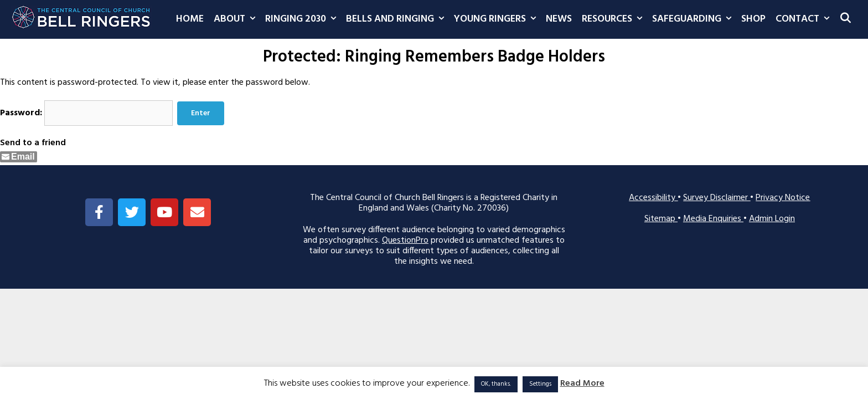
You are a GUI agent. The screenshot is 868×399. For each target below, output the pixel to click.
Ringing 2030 (303, 19)
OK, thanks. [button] (496, 384)
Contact (805, 19)
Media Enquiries (713, 219)
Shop (753, 19)
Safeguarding (694, 19)
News (559, 19)
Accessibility (653, 198)
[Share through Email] (19, 157)
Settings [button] (540, 384)
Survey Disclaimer (717, 198)
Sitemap (661, 219)
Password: (86, 113)
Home (190, 19)
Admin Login (772, 219)
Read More (582, 384)
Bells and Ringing (397, 19)
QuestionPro (405, 241)
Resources (614, 19)
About (237, 19)
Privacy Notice (783, 198)
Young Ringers (497, 19)
